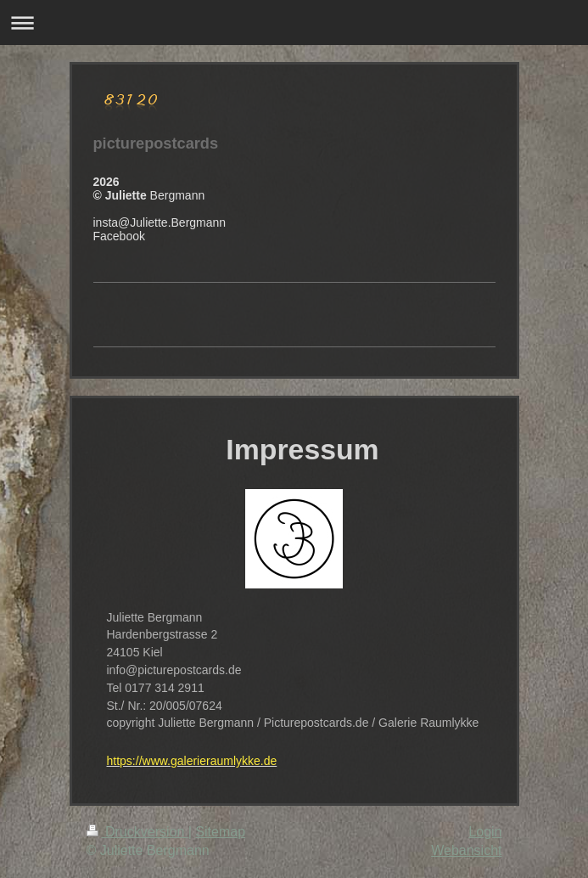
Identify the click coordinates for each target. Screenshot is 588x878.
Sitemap (220, 832)
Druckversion (137, 832)
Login (485, 832)
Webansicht (466, 850)
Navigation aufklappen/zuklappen (294, 23)
